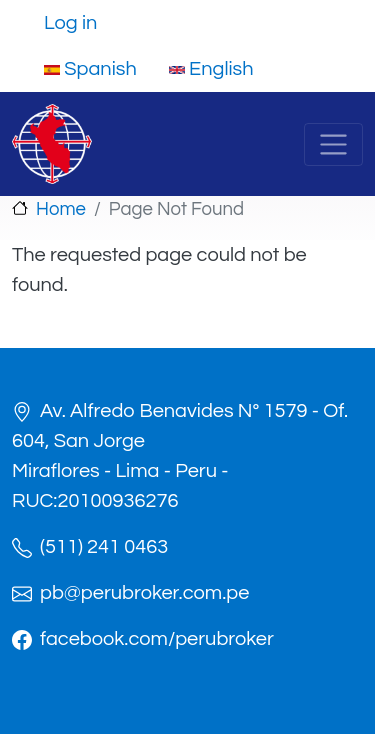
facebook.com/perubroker (157, 639)
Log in (70, 23)
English (211, 69)
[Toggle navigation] (333, 144)
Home (61, 209)
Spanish (90, 69)
